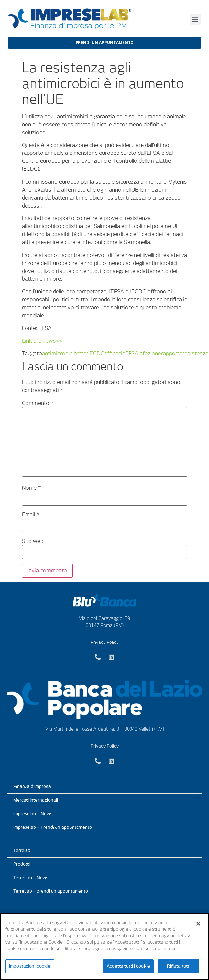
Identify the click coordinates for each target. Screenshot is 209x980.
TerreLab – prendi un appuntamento (51, 891)
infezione (150, 354)
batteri (82, 354)
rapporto (172, 354)
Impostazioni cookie (30, 966)
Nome (31, 488)
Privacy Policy (105, 642)
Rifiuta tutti (179, 966)
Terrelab (22, 851)
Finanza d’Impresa (32, 787)
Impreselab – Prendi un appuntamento (53, 827)
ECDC (97, 354)
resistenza (195, 354)
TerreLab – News (31, 878)
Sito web (33, 541)
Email (31, 515)
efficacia (115, 354)
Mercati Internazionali (36, 800)
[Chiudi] (198, 924)
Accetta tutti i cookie (128, 966)
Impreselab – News (33, 814)
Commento (38, 403)
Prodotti (22, 864)
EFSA (132, 354)
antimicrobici (58, 354)
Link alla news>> (42, 341)
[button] (195, 19)
